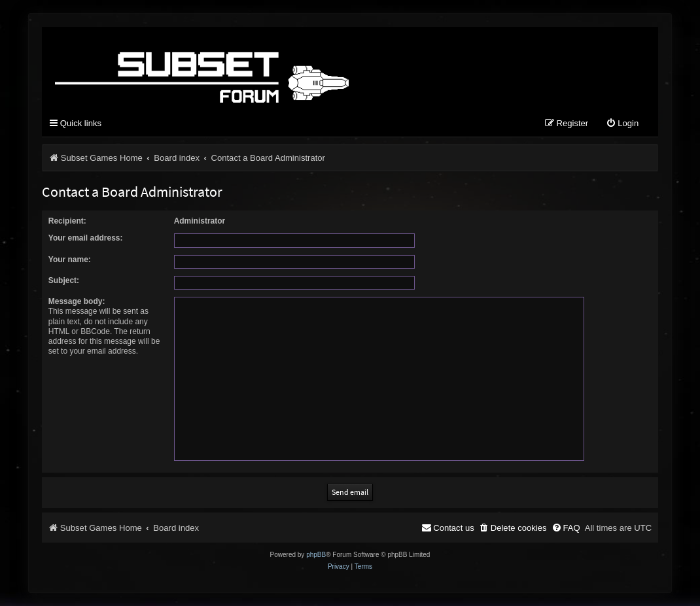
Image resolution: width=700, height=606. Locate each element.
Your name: (70, 260)
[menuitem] (622, 124)
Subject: (64, 280)
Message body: (77, 301)
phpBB (316, 555)
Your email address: (86, 238)
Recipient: (67, 221)
